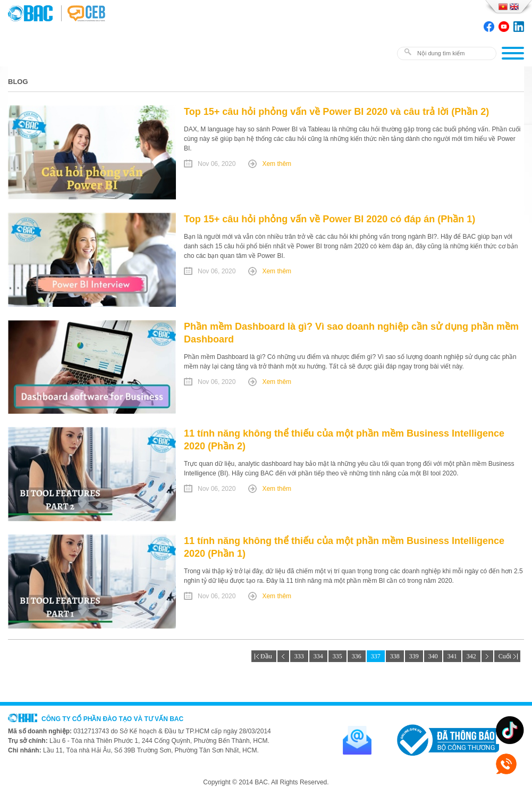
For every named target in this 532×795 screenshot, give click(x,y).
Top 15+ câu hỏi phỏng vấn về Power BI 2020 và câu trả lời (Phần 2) (336, 112)
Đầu (264, 656)
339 (414, 656)
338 (395, 656)
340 (433, 656)
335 (337, 656)
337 (376, 656)
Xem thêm (277, 164)
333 (299, 656)
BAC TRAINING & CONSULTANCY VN (35, 13)
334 (318, 656)
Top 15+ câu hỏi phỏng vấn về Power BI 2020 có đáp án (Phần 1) (330, 219)
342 (471, 656)
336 (357, 656)
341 (452, 656)
